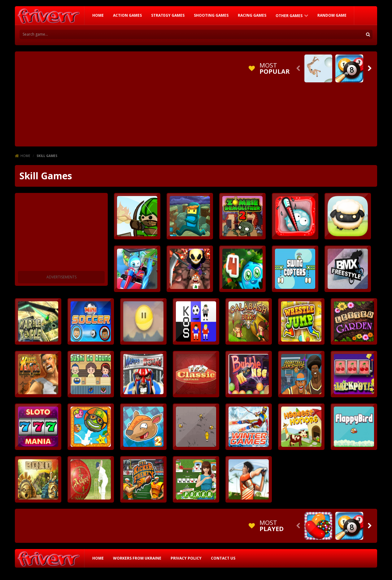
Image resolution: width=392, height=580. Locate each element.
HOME (98, 15)
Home (25, 156)
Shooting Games (211, 15)
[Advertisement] (131, 98)
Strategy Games (168, 15)
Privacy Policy (186, 558)
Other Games (289, 16)
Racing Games (252, 15)
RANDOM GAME (332, 15)
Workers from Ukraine (137, 558)
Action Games (127, 15)
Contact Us (223, 558)
